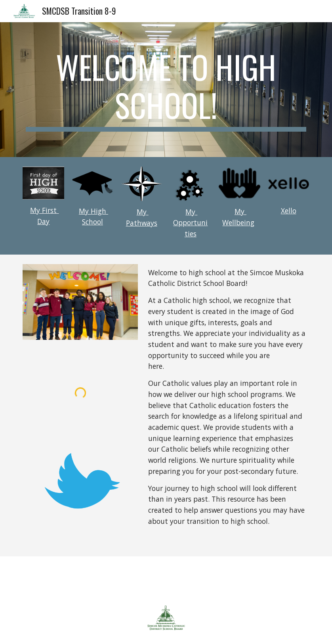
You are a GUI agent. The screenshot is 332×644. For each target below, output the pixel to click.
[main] (166, 90)
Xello (289, 211)
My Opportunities (190, 223)
